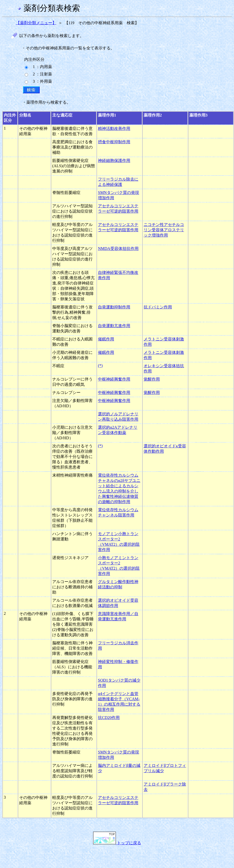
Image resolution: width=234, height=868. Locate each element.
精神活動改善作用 (114, 128)
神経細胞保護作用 (114, 161)
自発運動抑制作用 (114, 307)
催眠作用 (106, 339)
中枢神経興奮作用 (114, 379)
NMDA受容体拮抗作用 (118, 249)
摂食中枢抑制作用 (114, 142)
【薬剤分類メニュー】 (36, 23)
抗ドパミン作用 (158, 307)
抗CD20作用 (109, 718)
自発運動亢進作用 (114, 326)
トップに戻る (117, 843)
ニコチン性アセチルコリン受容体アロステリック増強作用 (164, 230)
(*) (100, 366)
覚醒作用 (152, 379)
